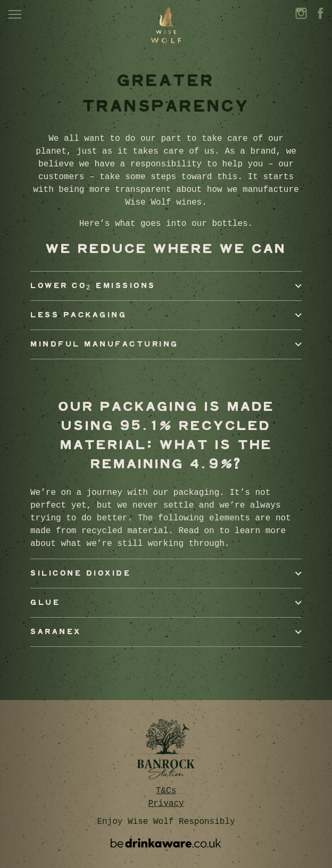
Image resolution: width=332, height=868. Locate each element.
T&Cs (166, 791)
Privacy (166, 804)
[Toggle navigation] (15, 14)
